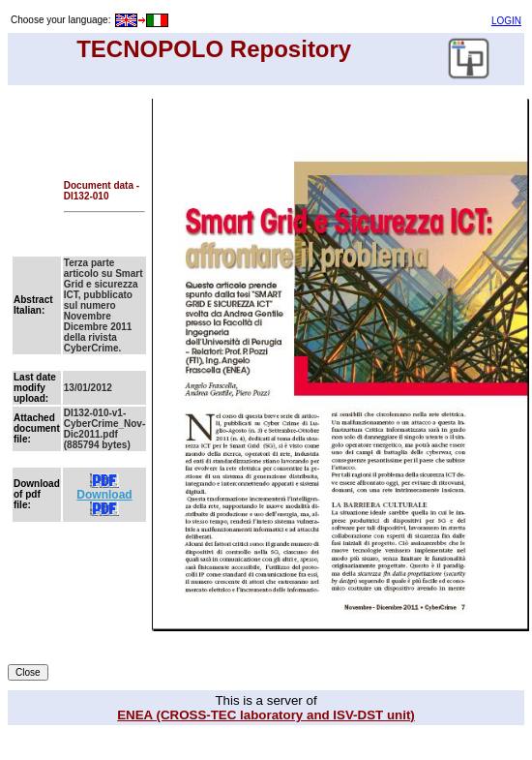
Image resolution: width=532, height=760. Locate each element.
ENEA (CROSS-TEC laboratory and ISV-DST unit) (266, 715)
